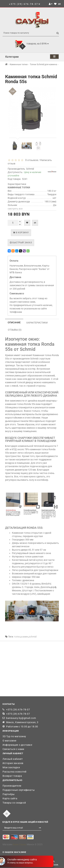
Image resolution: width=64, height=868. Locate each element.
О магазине (9, 741)
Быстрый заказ (21, 243)
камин (25, 637)
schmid (33, 637)
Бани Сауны (20, 844)
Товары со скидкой (14, 803)
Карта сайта (10, 798)
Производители (12, 786)
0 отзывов (31, 160)
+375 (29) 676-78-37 (18, 710)
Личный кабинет (13, 759)
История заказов (13, 763)
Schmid (30, 169)
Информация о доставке (17, 745)
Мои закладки (11, 767)
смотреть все (15, 209)
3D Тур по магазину (14, 736)
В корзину (21, 233)
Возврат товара (12, 776)
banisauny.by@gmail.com (21, 718)
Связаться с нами (13, 749)
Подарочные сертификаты (19, 790)
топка (17, 637)
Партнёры (9, 794)
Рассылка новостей (14, 772)
